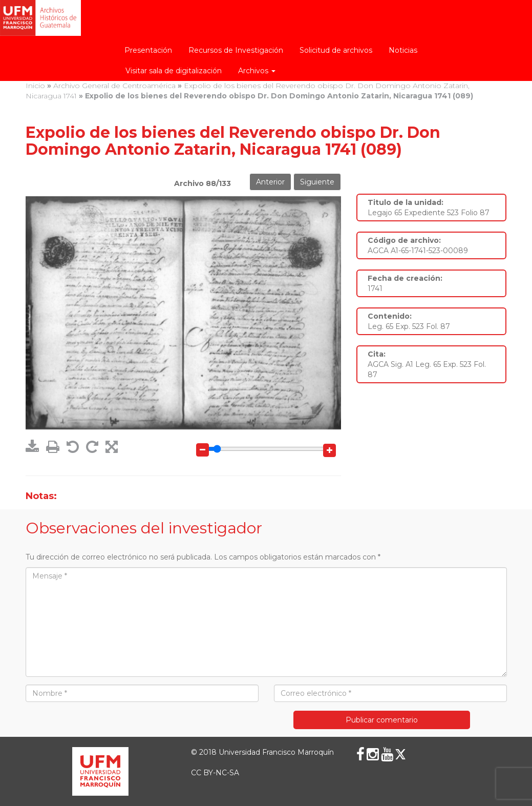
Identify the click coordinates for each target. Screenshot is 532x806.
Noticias (403, 50)
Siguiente (317, 182)
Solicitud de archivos (336, 50)
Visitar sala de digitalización (174, 71)
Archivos (257, 71)
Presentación (148, 50)
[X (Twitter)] (400, 754)
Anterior (270, 182)
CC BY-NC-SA (215, 773)
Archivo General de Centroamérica (114, 86)
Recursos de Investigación (236, 50)
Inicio (35, 86)
